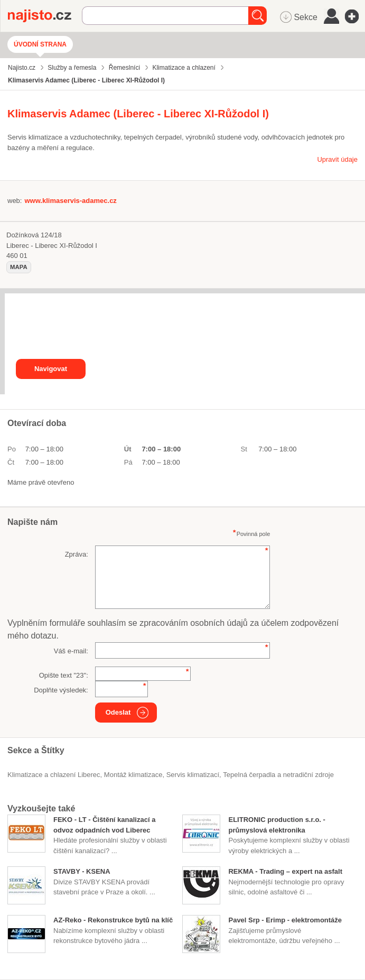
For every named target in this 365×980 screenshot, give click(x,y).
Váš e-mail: (71, 651)
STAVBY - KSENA (82, 871)
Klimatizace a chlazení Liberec (54, 775)
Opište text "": (64, 675)
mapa (19, 267)
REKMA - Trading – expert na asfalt (285, 871)
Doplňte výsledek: (61, 690)
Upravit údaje (337, 159)
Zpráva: (77, 554)
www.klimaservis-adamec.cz (70, 201)
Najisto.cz (45, 16)
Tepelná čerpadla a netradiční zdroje (278, 775)
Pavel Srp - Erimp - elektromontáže (285, 920)
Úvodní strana (40, 44)
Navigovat (51, 369)
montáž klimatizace (133, 775)
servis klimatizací (193, 775)
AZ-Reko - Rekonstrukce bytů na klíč (113, 920)
